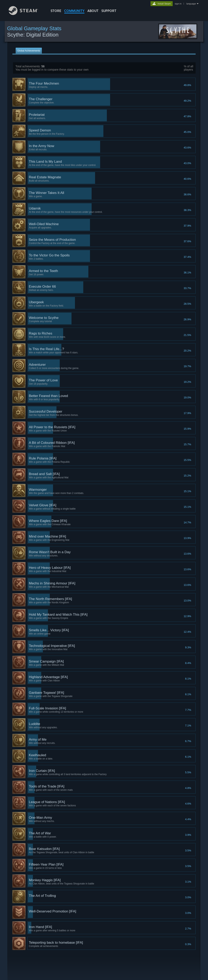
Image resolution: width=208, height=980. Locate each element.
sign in (178, 4)
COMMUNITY (74, 11)
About (93, 11)
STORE (56, 11)
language (191, 4)
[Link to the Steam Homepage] (26, 14)
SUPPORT (109, 11)
